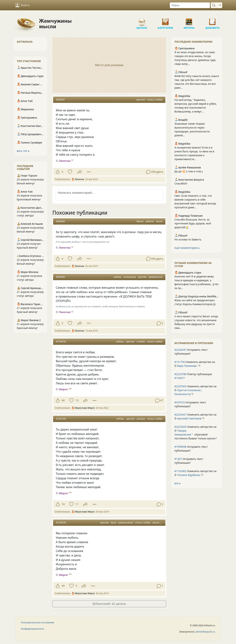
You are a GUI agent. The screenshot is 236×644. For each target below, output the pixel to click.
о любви (141, 342)
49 (63, 586)
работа (150, 221)
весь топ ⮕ (23, 151)
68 (63, 400)
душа (114, 523)
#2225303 (180, 386)
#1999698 (180, 447)
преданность (156, 277)
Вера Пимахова (187, 366)
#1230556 (61, 523)
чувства (141, 100)
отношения (130, 277)
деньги (140, 221)
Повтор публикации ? (193, 376)
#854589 (60, 277)
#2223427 (180, 415)
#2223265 (180, 427)
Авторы (189, 20)
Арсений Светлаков (189, 418)
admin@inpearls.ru (205, 632)
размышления (126, 523)
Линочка (65, 161)
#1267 (178, 459)
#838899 (60, 221)
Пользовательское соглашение (38, 622)
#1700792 (61, 342)
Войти (22, 5)
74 (63, 504)
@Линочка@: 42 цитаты (109, 604)
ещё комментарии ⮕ (187, 248)
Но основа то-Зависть (188, 239)
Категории (165, 20)
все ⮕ (177, 483)
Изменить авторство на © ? (195, 364)
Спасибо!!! (181, 183)
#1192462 (180, 471)
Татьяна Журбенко (189, 475)
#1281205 (61, 419)
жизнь (159, 221)
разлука (141, 419)
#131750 (180, 362)
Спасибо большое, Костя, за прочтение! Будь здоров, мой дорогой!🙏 (193, 223)
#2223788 (180, 374)
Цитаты (142, 20)
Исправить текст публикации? (191, 352)
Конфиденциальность (33, 629)
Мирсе (63, 389)
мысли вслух (159, 523)
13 (77, 400)
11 (77, 504)
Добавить (213, 20)
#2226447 (180, 350)
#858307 (60, 100)
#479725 (180, 402)
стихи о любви (155, 100)
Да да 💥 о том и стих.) (189, 171)
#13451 (179, 378)
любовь (117, 277)
